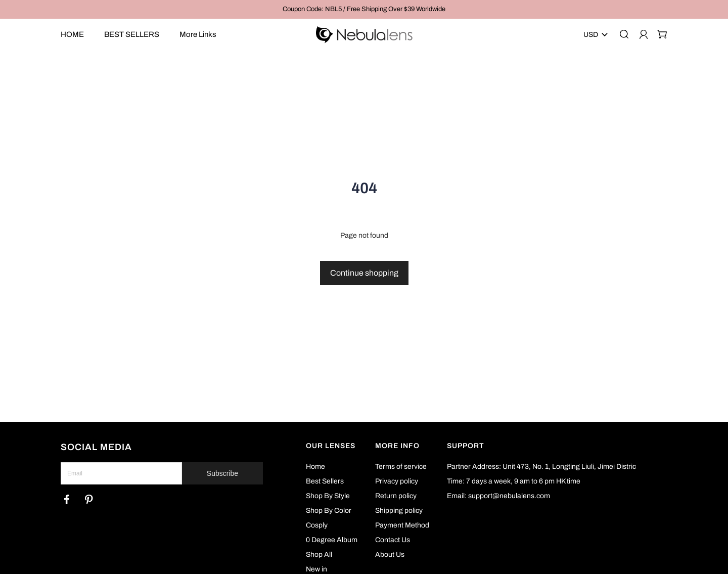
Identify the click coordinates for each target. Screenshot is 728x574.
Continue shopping (364, 273)
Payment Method (402, 525)
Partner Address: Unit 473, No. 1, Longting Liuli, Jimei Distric (541, 467)
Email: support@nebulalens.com (498, 496)
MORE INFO (397, 446)
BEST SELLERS (132, 34)
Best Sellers (325, 481)
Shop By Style (328, 496)
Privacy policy (397, 481)
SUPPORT (466, 446)
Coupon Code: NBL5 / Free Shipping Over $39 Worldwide (364, 9)
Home (315, 467)
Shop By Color (329, 511)
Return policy (396, 496)
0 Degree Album (332, 540)
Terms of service (401, 467)
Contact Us (393, 540)
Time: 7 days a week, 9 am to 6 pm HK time (514, 481)
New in (316, 569)
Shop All (319, 555)
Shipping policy (399, 511)
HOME (72, 34)
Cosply (317, 525)
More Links (198, 34)
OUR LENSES (331, 446)
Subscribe (222, 473)
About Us (390, 555)
